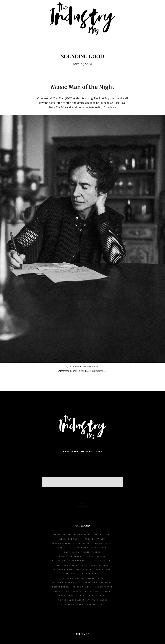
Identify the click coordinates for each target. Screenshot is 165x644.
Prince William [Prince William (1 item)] (82, 587)
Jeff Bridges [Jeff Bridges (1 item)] (84, 569)
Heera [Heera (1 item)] (84, 565)
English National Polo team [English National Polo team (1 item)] (75, 556)
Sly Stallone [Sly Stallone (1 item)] (63, 591)
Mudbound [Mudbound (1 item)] (91, 583)
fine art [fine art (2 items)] (102, 556)
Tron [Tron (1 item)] (62, 596)
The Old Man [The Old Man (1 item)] (102, 591)
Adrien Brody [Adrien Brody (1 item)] (62, 535)
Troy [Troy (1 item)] (72, 596)
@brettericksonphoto (96, 371)
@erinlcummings (91, 366)
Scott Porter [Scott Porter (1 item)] (104, 587)
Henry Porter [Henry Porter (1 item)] (100, 565)
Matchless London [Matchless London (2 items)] (73, 578)
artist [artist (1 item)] (89, 539)
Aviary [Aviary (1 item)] (101, 539)
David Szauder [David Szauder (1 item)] (92, 552)
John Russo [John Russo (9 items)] (72, 574)
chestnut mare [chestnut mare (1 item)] (102, 543)
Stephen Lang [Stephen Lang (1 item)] (83, 591)
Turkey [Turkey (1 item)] (101, 596)
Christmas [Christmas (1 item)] (65, 548)
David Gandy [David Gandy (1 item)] (72, 552)
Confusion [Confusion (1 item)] (82, 548)
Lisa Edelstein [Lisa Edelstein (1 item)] (91, 574)
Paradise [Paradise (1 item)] (106, 583)
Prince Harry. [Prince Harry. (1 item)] (61, 587)
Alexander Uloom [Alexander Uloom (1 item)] (71, 539)
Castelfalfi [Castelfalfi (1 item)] (82, 543)
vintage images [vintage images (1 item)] (98, 600)
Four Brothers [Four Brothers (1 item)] (78, 561)
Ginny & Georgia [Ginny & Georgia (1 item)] (67, 565)
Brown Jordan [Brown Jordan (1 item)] (62, 543)
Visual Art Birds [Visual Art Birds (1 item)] (73, 604)
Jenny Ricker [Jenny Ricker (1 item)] (103, 569)
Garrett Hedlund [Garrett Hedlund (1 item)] (102, 561)
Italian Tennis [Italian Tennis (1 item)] (63, 569)
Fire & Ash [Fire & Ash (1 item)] (59, 561)
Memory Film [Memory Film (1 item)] (96, 578)
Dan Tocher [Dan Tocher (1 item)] (99, 548)
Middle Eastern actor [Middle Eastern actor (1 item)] (67, 583)
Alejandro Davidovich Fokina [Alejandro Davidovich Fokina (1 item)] (92, 535)
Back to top (83, 634)
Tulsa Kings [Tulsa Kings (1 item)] (86, 596)
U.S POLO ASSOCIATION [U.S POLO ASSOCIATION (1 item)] (71, 600)
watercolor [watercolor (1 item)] (95, 604)
